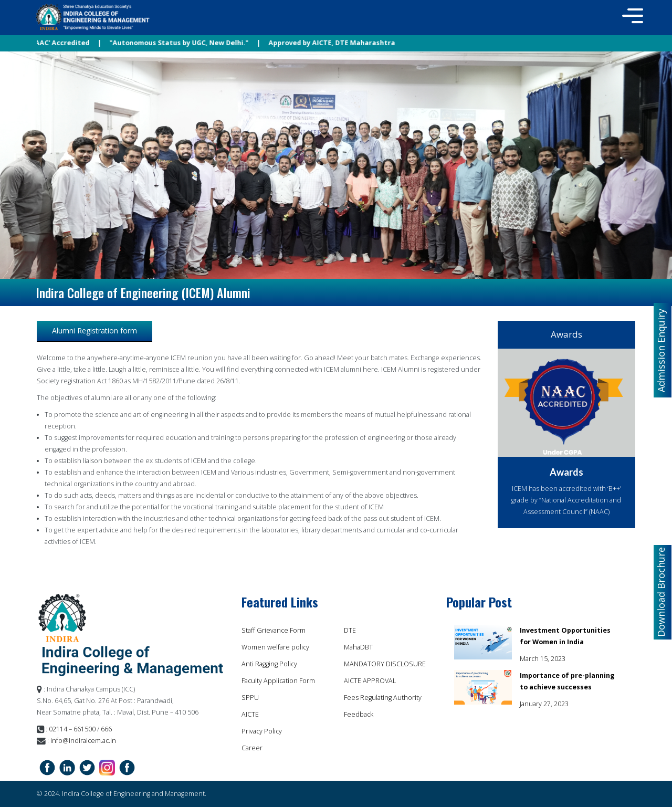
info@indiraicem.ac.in (83, 741)
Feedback (359, 714)
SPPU (250, 698)
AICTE (250, 714)
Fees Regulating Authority (383, 698)
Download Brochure (661, 592)
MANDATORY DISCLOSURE (385, 664)
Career (252, 748)
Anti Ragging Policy (269, 664)
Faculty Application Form (278, 681)
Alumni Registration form (94, 331)
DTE (350, 630)
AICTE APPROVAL (370, 681)
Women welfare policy (275, 647)
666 (106, 729)
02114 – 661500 (72, 729)
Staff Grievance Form (274, 630)
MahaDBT (358, 647)
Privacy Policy (262, 731)
